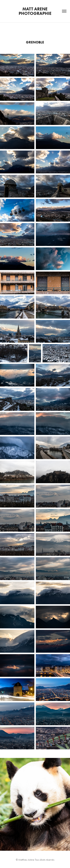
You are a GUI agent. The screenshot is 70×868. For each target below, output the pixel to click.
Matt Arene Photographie (35, 11)
